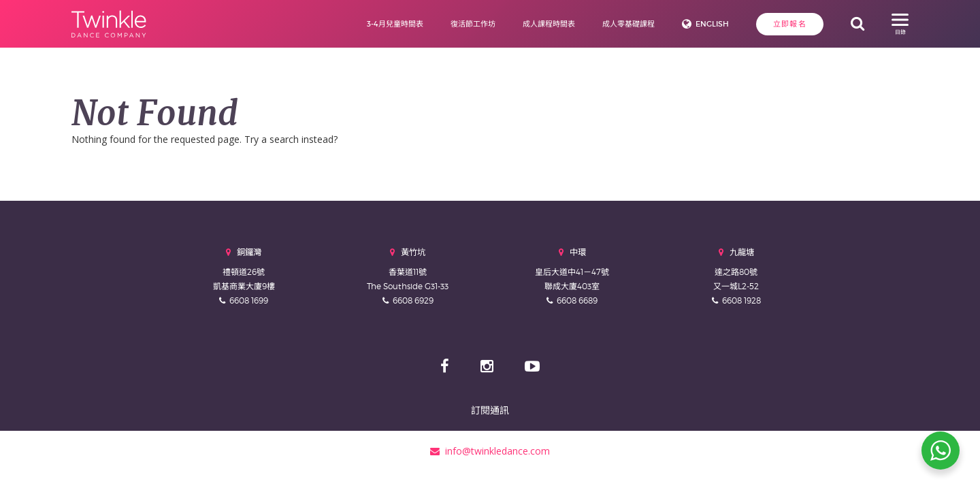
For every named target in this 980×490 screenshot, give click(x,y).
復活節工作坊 (473, 24)
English (712, 24)
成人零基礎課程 (628, 24)
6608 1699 (249, 300)
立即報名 (790, 24)
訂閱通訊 (490, 410)
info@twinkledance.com (490, 451)
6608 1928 (741, 300)
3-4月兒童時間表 (395, 24)
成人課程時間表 (549, 24)
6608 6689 (577, 300)
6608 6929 (413, 300)
